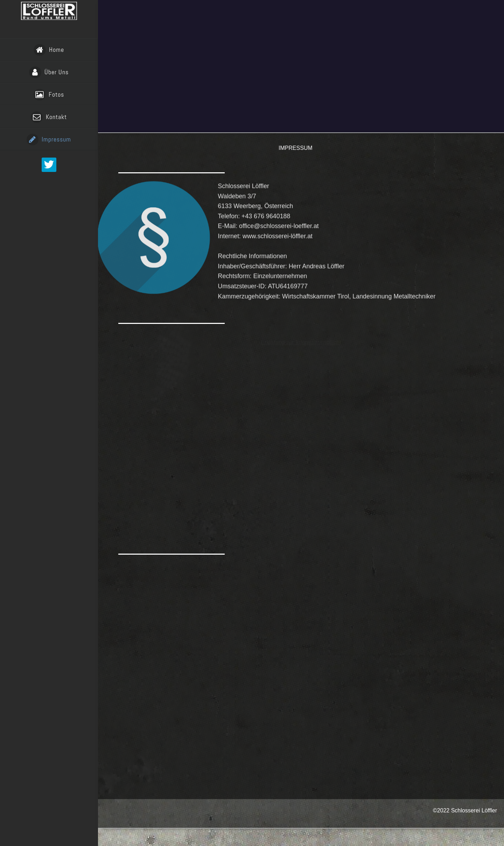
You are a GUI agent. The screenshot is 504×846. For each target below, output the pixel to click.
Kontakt (49, 117)
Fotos (49, 95)
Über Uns (49, 72)
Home (49, 50)
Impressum (49, 140)
